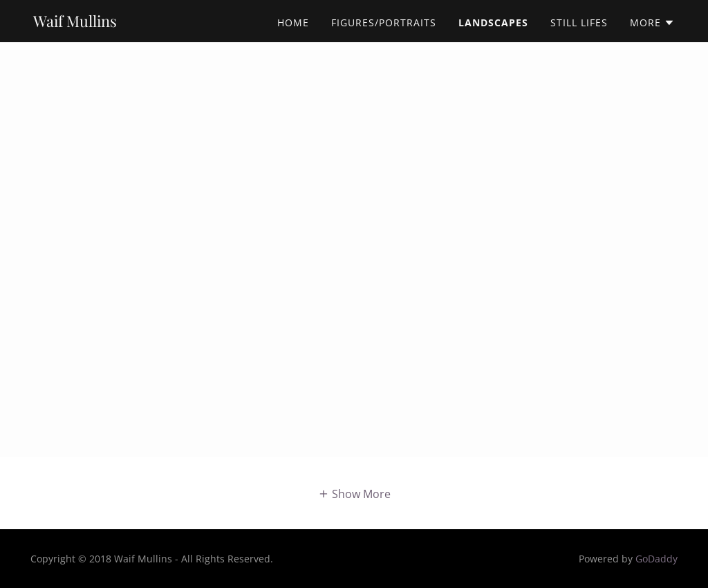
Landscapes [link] (493, 22)
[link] (75, 23)
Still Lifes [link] (579, 22)
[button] (652, 23)
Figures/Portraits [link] (384, 22)
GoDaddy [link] (656, 559)
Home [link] (293, 22)
